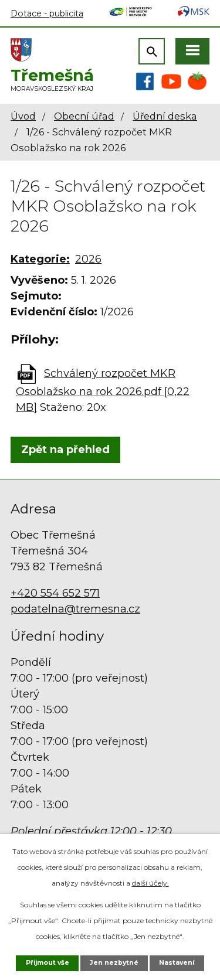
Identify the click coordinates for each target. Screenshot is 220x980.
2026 (88, 259)
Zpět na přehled (65, 450)
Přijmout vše (48, 963)
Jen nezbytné (114, 963)
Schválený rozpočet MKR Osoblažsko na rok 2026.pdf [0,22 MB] (103, 390)
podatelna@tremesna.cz (75, 609)
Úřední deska (165, 116)
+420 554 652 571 (55, 593)
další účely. (150, 883)
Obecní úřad (84, 116)
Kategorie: (40, 259)
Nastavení (177, 963)
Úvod (23, 116)
